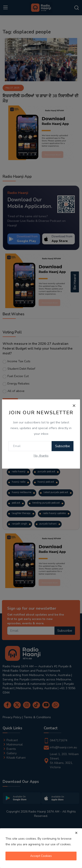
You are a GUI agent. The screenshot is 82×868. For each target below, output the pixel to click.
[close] (76, 833)
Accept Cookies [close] (41, 856)
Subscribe (63, 446)
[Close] (74, 406)
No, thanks (41, 456)
